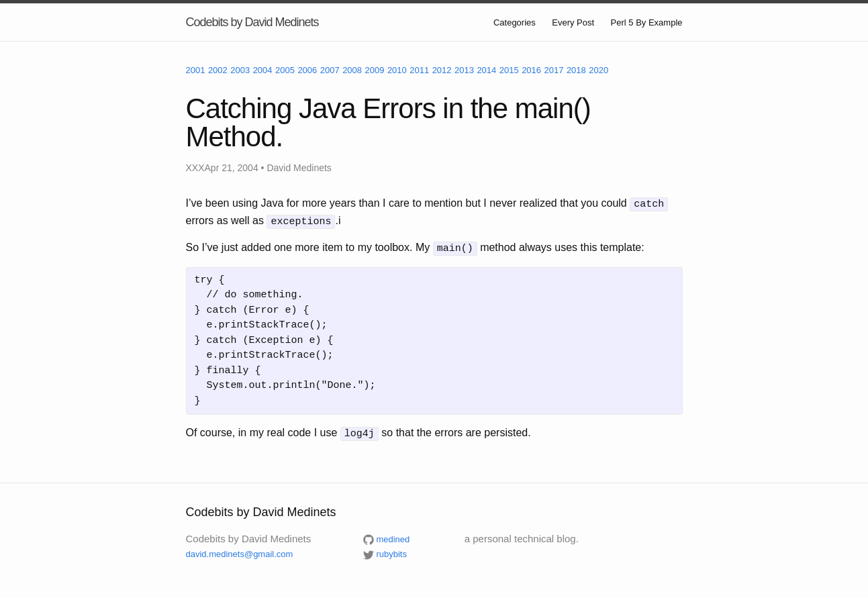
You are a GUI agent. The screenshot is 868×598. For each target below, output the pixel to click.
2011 (419, 70)
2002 (218, 70)
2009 (375, 70)
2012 (442, 70)
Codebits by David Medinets (252, 22)
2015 (509, 70)
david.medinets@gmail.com (240, 550)
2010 (397, 70)
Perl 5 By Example (647, 22)
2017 (554, 70)
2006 (307, 70)
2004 (263, 70)
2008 (352, 70)
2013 (464, 70)
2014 (486, 70)
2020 (598, 70)
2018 (576, 70)
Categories (515, 22)
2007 (330, 70)
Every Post (573, 22)
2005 (285, 70)
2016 (531, 70)
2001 (196, 70)
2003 (240, 70)
